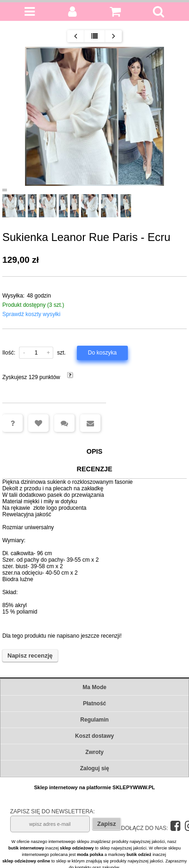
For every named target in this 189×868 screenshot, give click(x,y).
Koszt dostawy (94, 736)
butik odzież (139, 855)
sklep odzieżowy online (26, 861)
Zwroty (94, 752)
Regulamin (94, 720)
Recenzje (95, 469)
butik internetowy (26, 848)
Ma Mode (94, 687)
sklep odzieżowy (77, 848)
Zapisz (107, 824)
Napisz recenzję (30, 656)
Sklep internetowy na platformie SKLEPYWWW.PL (95, 787)
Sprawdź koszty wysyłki (31, 314)
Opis (94, 451)
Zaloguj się (95, 768)
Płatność (94, 703)
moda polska (90, 855)
